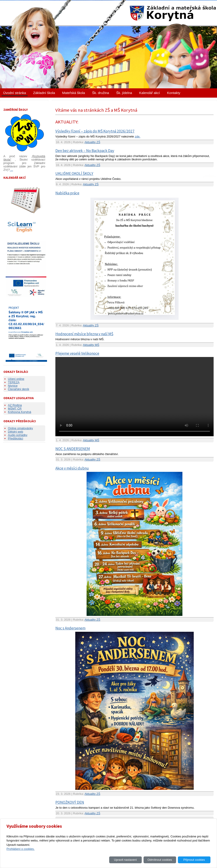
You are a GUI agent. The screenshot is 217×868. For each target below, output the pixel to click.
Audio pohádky (18, 435)
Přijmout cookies (194, 860)
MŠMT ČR (15, 409)
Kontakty (174, 93)
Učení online (16, 379)
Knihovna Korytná (20, 412)
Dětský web (15, 432)
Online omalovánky (20, 428)
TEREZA (14, 382)
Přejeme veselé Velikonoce (77, 353)
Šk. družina (100, 93)
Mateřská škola (74, 93)
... (11, 170)
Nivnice (13, 386)
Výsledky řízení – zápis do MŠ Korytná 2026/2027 (95, 131)
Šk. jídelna (124, 93)
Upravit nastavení (125, 860)
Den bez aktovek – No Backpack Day (85, 151)
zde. (138, 136)
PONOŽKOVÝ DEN (70, 802)
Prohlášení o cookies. (21, 849)
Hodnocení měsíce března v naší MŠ (84, 334)
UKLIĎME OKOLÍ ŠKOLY (74, 174)
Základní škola (44, 93)
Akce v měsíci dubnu (72, 468)
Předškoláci (15, 438)
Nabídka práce (67, 193)
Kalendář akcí (150, 93)
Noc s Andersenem (70, 628)
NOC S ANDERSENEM (73, 449)
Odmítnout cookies (160, 860)
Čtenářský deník (19, 389)
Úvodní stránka (15, 93)
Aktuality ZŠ (92, 142)
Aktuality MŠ (91, 345)
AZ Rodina (15, 405)
